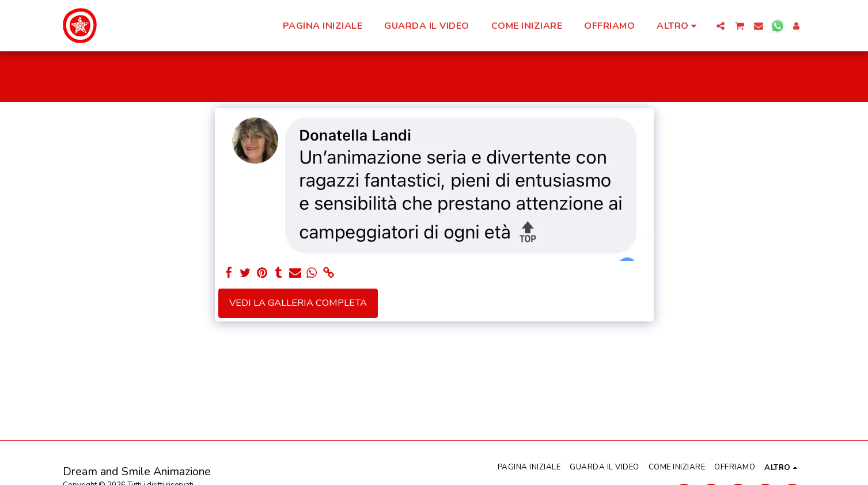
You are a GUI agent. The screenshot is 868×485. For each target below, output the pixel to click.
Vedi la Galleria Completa (298, 303)
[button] (721, 26)
